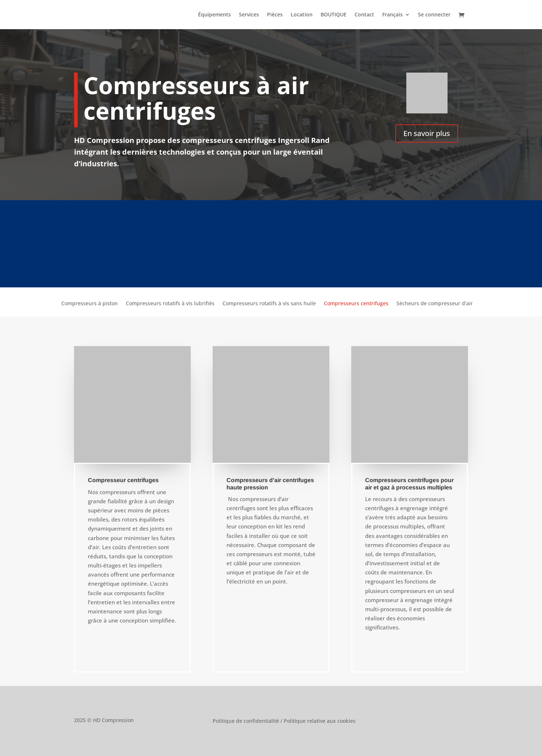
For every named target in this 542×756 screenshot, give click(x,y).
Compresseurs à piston (90, 304)
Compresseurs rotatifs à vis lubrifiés (170, 304)
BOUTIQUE (334, 15)
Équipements (214, 15)
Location (302, 15)
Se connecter (434, 15)
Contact (364, 15)
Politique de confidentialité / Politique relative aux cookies (284, 721)
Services (249, 15)
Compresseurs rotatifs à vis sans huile (269, 304)
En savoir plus (427, 133)
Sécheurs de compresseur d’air (435, 304)
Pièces (275, 15)
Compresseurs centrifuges (356, 304)
